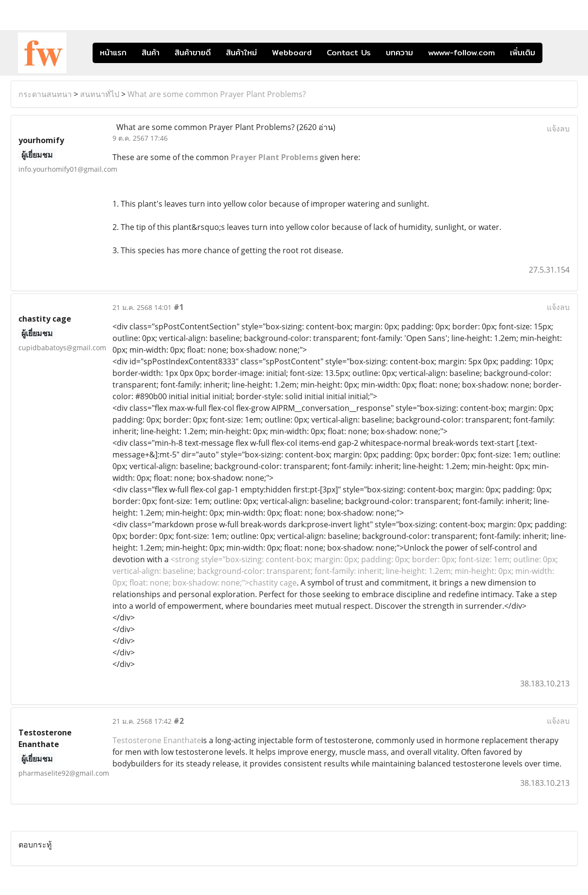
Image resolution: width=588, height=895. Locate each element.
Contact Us (349, 53)
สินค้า (151, 53)
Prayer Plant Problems (274, 157)
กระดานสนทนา (45, 94)
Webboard (292, 53)
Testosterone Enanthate (157, 740)
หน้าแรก (113, 53)
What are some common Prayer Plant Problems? (217, 94)
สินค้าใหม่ (241, 53)
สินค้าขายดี (193, 53)
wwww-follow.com (461, 53)
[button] (557, 53)
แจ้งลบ (558, 129)
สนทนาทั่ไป (100, 94)
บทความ (399, 53)
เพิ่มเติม (523, 53)
